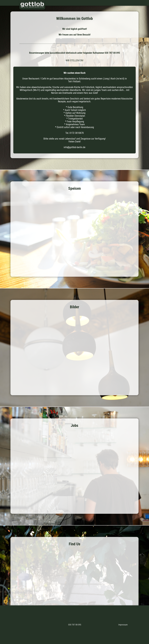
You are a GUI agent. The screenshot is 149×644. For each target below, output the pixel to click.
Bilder (127, 3)
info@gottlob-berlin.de (74, 147)
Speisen (120, 3)
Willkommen (110, 3)
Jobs (133, 3)
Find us (139, 3)
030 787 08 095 (75, 625)
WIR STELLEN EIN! (75, 60)
